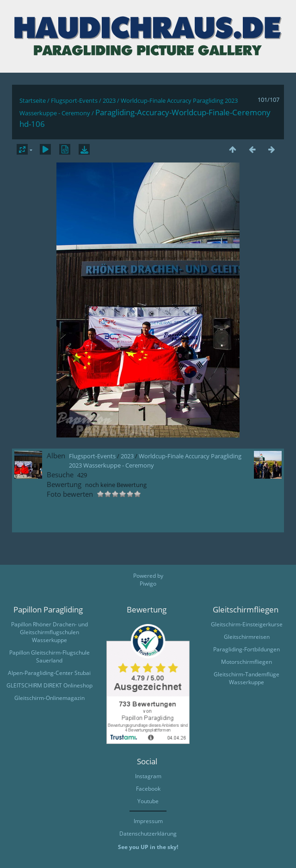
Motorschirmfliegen (247, 662)
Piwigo (148, 584)
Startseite (33, 100)
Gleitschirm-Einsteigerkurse (247, 624)
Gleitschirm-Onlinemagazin (49, 698)
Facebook (148, 789)
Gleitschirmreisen (247, 637)
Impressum (148, 821)
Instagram (148, 776)
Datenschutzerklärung (148, 834)
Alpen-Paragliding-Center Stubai (49, 673)
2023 (109, 100)
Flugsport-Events (74, 100)
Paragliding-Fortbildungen (247, 649)
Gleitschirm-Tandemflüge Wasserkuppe (247, 678)
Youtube (148, 801)
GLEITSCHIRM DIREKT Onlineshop (49, 685)
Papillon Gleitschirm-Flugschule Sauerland (49, 656)
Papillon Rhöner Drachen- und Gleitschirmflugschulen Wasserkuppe (49, 632)
